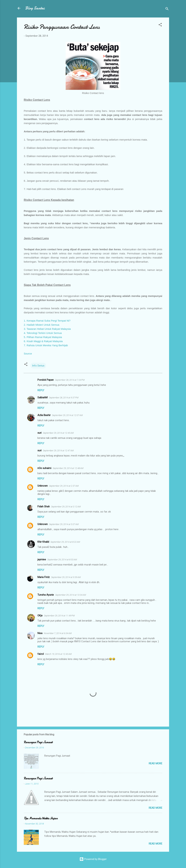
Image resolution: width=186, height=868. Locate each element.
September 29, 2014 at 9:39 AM (66, 577)
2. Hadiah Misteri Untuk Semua (42, 325)
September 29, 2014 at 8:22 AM (65, 542)
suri (39, 433)
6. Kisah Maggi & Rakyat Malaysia (43, 341)
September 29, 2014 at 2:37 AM (64, 486)
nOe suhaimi (44, 468)
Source (28, 354)
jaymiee (42, 559)
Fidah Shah (44, 507)
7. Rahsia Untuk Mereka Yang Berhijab (46, 345)
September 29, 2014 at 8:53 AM (62, 560)
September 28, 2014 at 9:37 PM (64, 398)
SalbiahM (42, 397)
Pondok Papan (46, 380)
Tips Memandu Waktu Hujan (41, 818)
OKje (40, 616)
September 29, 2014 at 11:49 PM (59, 616)
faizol (41, 654)
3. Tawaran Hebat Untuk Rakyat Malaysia (47, 329)
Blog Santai (35, 8)
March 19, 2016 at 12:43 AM (58, 654)
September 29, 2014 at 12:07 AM (67, 415)
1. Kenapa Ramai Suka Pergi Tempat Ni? (47, 321)
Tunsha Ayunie (46, 595)
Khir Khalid (43, 542)
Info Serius (38, 366)
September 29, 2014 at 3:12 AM (66, 507)
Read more (155, 763)
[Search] (167, 9)
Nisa (40, 633)
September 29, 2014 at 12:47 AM (58, 451)
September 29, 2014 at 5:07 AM (64, 524)
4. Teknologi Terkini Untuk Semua (43, 333)
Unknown (43, 486)
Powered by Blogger (93, 859)
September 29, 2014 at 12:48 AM (68, 468)
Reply (41, 390)
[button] (160, 25)
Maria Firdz (44, 577)
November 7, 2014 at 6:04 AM (58, 633)
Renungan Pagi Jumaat (38, 742)
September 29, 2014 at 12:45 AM (58, 433)
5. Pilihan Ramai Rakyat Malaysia (43, 337)
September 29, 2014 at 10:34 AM (71, 595)
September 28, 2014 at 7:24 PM (70, 380)
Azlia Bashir (44, 415)
